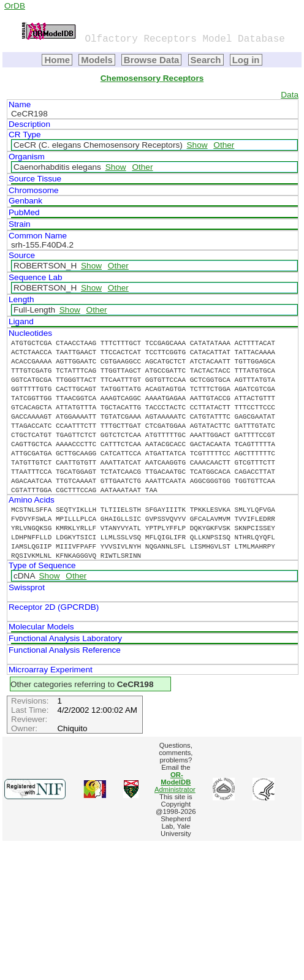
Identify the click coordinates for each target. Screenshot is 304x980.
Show (197, 145)
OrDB (15, 6)
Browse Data (152, 60)
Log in (246, 60)
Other (224, 145)
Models (97, 60)
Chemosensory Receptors (152, 78)
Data (290, 95)
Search (206, 60)
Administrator (175, 782)
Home (57, 60)
